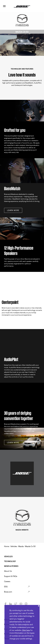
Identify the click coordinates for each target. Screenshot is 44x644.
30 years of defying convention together (19, 415)
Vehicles (8, 556)
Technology (10, 561)
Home (7, 546)
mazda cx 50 (30, 546)
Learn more (13, 210)
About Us (8, 571)
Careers (7, 581)
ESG (6, 587)
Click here (26, 630)
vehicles (14, 546)
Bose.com (8, 592)
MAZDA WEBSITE (22, 530)
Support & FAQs (11, 576)
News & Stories (11, 566)
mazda (21, 546)
